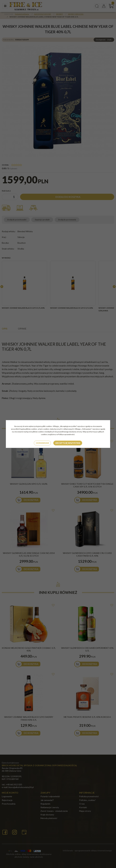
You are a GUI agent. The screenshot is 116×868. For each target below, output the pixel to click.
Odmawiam (42, 443)
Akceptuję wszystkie (68, 443)
